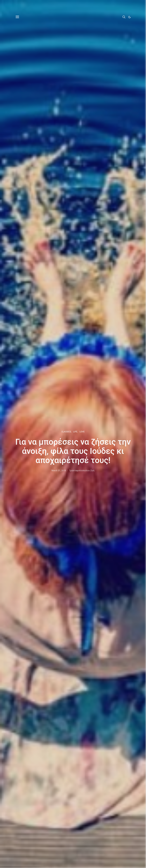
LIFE (75, 432)
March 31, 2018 (59, 471)
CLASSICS (66, 432)
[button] (130, 17)
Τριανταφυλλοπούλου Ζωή (82, 471)
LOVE (82, 432)
